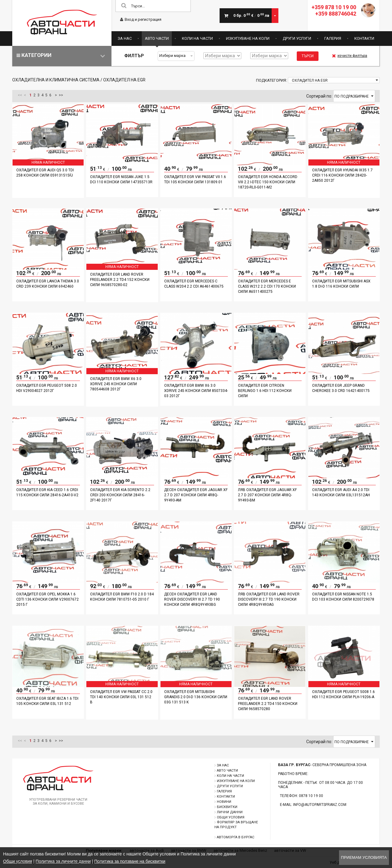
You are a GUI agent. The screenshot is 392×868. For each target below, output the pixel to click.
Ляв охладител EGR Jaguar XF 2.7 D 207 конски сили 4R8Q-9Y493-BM (267, 495)
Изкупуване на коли (248, 38)
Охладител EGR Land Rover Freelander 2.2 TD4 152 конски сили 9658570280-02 (120, 280)
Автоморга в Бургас (236, 837)
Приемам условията (364, 857)
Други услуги (297, 38)
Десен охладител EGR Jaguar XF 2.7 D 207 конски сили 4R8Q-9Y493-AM (196, 495)
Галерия (333, 38)
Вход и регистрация (141, 19)
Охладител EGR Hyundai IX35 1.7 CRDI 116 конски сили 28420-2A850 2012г (342, 175)
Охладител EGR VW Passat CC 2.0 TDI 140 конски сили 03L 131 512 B (121, 697)
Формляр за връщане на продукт (236, 825)
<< (20, 95)
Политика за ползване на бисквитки (130, 861)
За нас (125, 38)
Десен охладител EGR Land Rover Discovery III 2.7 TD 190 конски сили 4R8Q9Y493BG (192, 599)
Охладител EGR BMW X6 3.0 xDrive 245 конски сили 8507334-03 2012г (196, 391)
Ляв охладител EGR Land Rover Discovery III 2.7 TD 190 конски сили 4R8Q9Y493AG (269, 599)
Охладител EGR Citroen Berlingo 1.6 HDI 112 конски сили (265, 391)
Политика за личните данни (63, 861)
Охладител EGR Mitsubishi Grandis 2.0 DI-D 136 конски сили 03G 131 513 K (196, 697)
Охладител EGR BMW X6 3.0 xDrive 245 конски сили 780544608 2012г (116, 384)
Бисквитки (227, 807)
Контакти (364, 38)
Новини (224, 802)
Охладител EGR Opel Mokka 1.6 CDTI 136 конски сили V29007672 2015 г (47, 599)
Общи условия (231, 817)
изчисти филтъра (350, 56)
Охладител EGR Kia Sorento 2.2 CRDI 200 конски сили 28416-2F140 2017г (120, 495)
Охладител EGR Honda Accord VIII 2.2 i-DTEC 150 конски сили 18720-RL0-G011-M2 (268, 182)
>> (61, 95)
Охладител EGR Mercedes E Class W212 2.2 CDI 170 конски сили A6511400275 (267, 286)
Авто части (157, 38)
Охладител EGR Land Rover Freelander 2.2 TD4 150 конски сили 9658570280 (268, 704)
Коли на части (197, 38)
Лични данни (230, 812)
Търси (308, 56)
